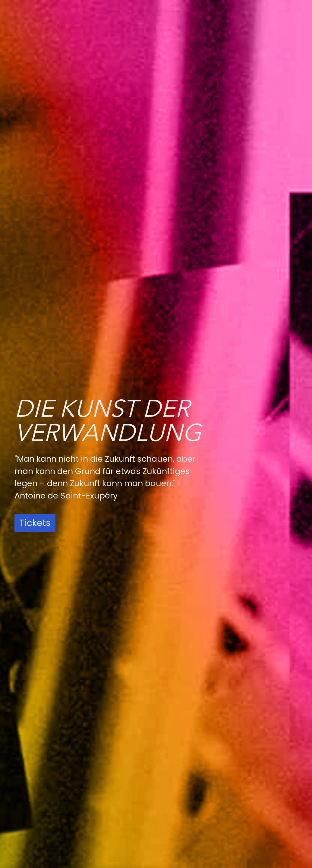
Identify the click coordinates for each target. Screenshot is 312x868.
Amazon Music (181, 800)
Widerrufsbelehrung (257, 798)
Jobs (239, 765)
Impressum (248, 782)
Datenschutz (249, 773)
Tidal (168, 813)
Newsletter (247, 807)
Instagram (105, 759)
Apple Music (178, 786)
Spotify (171, 759)
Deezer (171, 773)
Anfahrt (243, 756)
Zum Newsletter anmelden (79, 593)
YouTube (102, 786)
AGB (238, 790)
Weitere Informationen (52, 446)
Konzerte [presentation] (29, 172)
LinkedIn (101, 800)
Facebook (104, 773)
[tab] (30, 172)
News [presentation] (56, 172)
